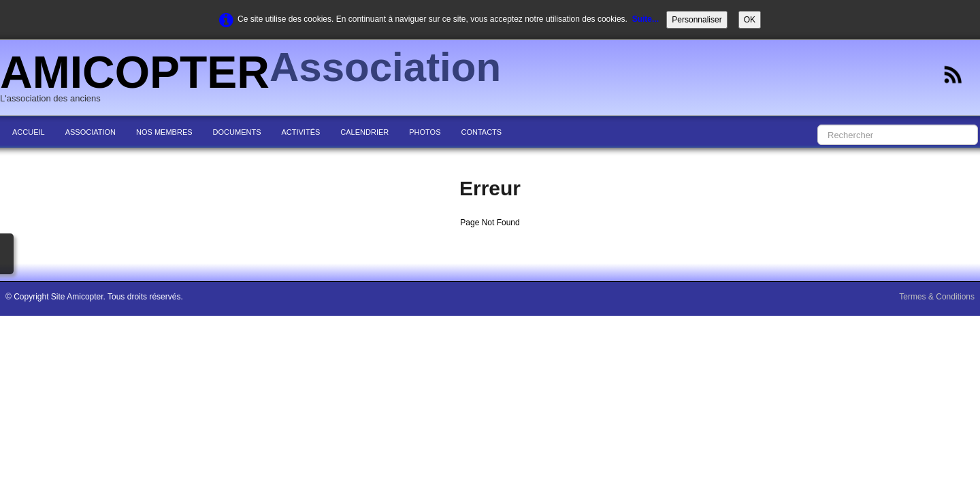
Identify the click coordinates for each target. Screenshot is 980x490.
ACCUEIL (29, 132)
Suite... (646, 19)
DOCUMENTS (237, 132)
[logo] (256, 79)
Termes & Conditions (937, 297)
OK (750, 20)
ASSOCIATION (91, 132)
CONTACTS (481, 132)
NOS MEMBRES (164, 132)
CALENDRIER (364, 132)
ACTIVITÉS (300, 132)
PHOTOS (425, 132)
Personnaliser (697, 20)
